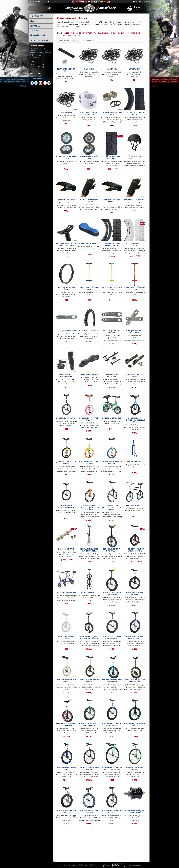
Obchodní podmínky (37, 78)
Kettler (89, 33)
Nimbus (105, 33)
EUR (57, 2)
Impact (82, 33)
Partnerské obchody (37, 67)
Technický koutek (36, 55)
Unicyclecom (67, 35)
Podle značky (64, 40)
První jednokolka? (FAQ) (38, 48)
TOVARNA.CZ (94, 865)
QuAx (115, 33)
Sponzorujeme (35, 69)
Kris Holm (97, 33)
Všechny (69, 33)
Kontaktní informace (37, 64)
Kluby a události (35, 57)
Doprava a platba (36, 76)
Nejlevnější (87, 40)
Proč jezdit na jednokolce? (39, 51)
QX (111, 33)
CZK (50, 2)
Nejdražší (76, 40)
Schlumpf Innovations (128, 33)
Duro (76, 33)
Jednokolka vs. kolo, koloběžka (41, 53)
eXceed (77, 35)
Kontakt (59, 865)
